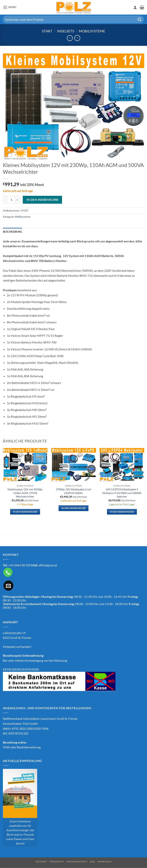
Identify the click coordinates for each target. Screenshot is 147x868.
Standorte (57, 862)
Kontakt (41, 862)
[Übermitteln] (140, 19)
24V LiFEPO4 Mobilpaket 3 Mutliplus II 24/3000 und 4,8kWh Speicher (122, 493)
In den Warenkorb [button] (25, 512)
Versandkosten (77, 862)
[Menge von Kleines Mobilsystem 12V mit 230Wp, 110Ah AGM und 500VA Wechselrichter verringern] (5, 200)
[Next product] (70, 38)
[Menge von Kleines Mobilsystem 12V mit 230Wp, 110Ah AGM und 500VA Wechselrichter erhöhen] (17, 200)
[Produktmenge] (11, 200)
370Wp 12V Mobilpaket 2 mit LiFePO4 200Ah (73, 491)
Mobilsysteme (92, 31)
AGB (92, 862)
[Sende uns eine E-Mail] (8, 586)
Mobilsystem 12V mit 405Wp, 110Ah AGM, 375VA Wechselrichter (25, 493)
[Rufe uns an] (8, 572)
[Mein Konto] (135, 7)
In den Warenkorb (42, 200)
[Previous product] (77, 38)
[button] (10, 7)
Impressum (104, 862)
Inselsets (66, 31)
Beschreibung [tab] (12, 232)
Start (47, 31)
